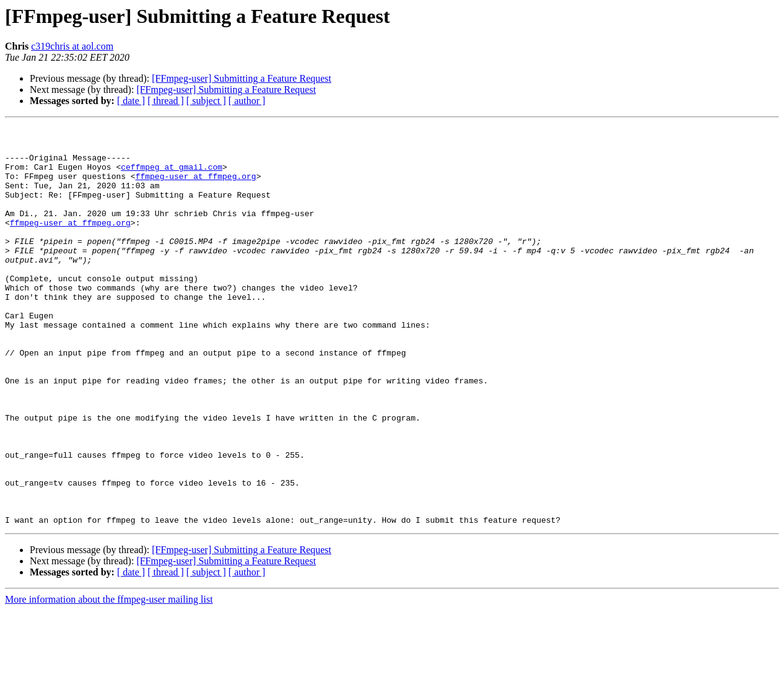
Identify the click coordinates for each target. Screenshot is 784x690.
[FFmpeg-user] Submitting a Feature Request (242, 78)
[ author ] (247, 101)
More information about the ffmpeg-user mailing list (109, 679)
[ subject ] (206, 101)
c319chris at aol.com (72, 46)
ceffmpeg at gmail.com (172, 176)
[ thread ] (166, 101)
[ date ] (131, 101)
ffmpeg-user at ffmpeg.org (196, 187)
